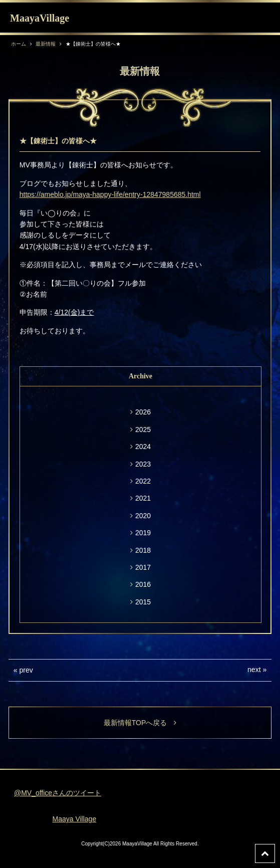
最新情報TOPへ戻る (140, 723)
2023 (143, 464)
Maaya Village (75, 819)
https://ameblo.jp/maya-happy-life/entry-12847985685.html (110, 194)
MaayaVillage (40, 18)
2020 (143, 516)
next (254, 670)
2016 (143, 584)
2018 (143, 550)
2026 (143, 412)
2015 (143, 602)
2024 (143, 447)
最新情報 (46, 44)
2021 (143, 498)
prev (26, 670)
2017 (143, 567)
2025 (143, 429)
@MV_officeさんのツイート (58, 793)
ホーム (19, 44)
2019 (143, 533)
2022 (143, 481)
